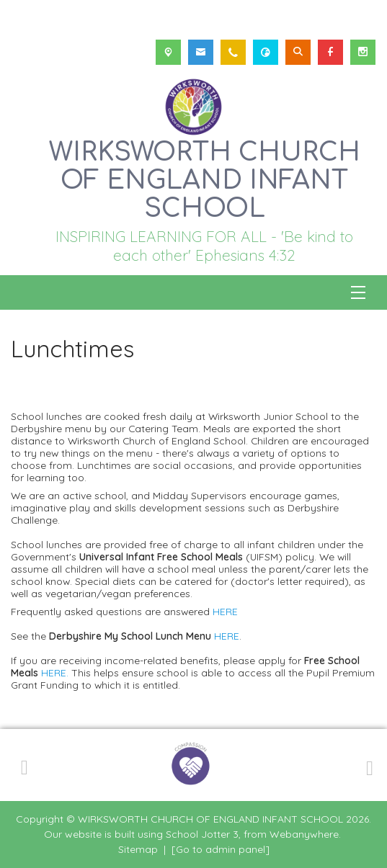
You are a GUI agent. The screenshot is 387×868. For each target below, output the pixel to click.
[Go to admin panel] (221, 849)
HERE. (55, 672)
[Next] (368, 766)
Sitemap (138, 849)
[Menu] (358, 292)
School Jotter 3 (202, 834)
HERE (225, 611)
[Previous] (25, 765)
